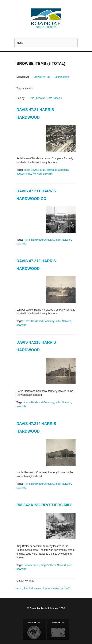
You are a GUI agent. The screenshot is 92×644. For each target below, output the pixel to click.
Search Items (62, 77)
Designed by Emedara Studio (34, 630)
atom (19, 588)
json (47, 588)
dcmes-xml (38, 588)
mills (28, 174)
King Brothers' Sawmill (53, 565)
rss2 (67, 588)
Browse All (23, 77)
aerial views (30, 170)
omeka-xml (57, 588)
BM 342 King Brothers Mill (45, 505)
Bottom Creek (31, 565)
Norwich (37, 174)
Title (32, 98)
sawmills (48, 174)
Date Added (54, 98)
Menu (20, 43)
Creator (41, 98)
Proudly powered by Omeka (58, 630)
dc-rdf (27, 588)
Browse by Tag (42, 77)
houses (21, 174)
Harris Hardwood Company (54, 170)
